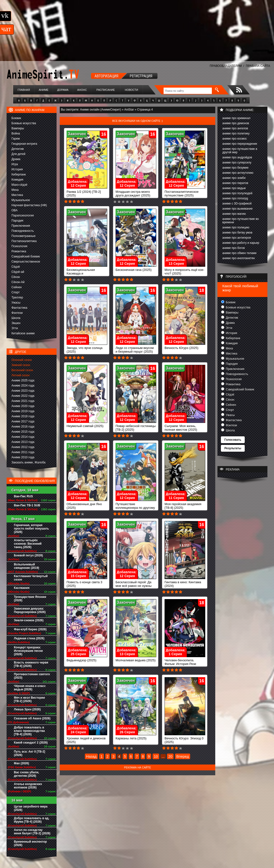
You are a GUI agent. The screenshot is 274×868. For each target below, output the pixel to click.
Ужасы (16, 303)
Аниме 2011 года (23, 452)
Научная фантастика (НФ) (29, 205)
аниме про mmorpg (235, 198)
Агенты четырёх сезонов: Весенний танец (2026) (28, 544)
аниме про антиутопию (238, 173)
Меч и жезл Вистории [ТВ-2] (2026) (29, 699)
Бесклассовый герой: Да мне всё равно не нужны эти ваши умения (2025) (136, 584)
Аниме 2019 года (23, 411)
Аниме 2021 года (23, 401)
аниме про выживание (237, 209)
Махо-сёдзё (19, 185)
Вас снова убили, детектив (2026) (27, 774)
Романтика (19, 251)
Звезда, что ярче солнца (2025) (87, 348)
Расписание (106, 90)
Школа (16, 318)
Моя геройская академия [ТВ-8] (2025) (185, 504)
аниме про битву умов (237, 233)
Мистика (17, 195)
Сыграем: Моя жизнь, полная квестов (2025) (185, 426)
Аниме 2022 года (23, 396)
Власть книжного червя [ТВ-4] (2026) (31, 664)
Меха (15, 190)
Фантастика (19, 308)
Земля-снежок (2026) (29, 620)
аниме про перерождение (240, 144)
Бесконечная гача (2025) (136, 268)
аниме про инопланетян (239, 258)
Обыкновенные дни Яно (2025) (87, 504)
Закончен (77, 134)
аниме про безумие (235, 168)
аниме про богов (234, 248)
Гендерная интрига (24, 144)
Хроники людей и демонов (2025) (87, 739)
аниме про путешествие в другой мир (240, 151)
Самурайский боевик (26, 256)
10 (156, 756)
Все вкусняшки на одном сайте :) (137, 121)
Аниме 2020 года (23, 406)
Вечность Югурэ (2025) (185, 346)
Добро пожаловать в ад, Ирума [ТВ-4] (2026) (32, 820)
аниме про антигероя (237, 238)
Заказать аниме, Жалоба (29, 462)
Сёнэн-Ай (18, 282)
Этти (15, 328)
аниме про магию (234, 214)
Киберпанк (19, 174)
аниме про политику (236, 133)
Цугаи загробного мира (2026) (31, 808)
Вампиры (18, 128)
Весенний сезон (22, 370)
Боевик (16, 118)
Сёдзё (16, 267)
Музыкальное (21, 200)
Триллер (17, 297)
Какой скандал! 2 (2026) (31, 743)
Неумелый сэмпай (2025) (87, 424)
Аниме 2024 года (23, 386)
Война (16, 133)
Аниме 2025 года (23, 380)
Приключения (21, 226)
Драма (16, 159)
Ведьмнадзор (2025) (87, 659)
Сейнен (17, 287)
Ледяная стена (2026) (29, 638)
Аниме (44, 90)
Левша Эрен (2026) (27, 709)
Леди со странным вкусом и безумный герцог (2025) (136, 348)
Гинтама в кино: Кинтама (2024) (185, 582)
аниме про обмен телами (239, 253)
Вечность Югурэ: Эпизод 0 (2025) (185, 739)
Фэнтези (17, 313)
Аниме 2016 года (23, 427)
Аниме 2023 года (23, 391)
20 (170, 756)
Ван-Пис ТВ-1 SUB (27, 505)
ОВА (15, 210)
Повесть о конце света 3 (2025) (87, 582)
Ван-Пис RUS (23, 496)
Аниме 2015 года (23, 432)
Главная (24, 90)
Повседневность (23, 231)
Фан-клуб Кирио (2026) (30, 629)
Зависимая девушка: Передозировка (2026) (30, 610)
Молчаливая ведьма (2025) (136, 659)
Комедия (17, 180)
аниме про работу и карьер (241, 243)
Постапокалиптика (24, 241)
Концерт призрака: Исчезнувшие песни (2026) (28, 651)
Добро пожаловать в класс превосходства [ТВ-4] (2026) (29, 731)
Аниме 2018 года (23, 416)
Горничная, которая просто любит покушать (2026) (31, 529)
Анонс (82, 90)
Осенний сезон (22, 360)
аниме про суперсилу (237, 163)
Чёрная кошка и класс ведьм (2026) (30, 688)
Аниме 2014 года (23, 437)
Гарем (16, 139)
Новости (131, 90)
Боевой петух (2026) (28, 555)
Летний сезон (20, 375)
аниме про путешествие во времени (241, 221)
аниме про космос (235, 139)
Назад (91, 756)
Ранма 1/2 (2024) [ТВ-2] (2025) (87, 192)
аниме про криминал (236, 118)
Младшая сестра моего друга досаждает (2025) (136, 192)
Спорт (16, 292)
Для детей (18, 154)
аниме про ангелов (235, 128)
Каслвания (22, 588)
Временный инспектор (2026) (30, 843)
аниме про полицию (236, 227)
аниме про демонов (236, 123)
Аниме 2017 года (23, 421)
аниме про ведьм (234, 188)
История (17, 169)
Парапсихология (23, 215)
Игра (15, 164)
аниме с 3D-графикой (237, 204)
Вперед (183, 756)
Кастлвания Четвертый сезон (31, 578)
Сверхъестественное (26, 262)
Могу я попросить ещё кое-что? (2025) (185, 270)
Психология (19, 246)
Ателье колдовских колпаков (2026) (28, 786)
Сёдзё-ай (18, 272)
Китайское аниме (23, 333)
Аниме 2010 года (23, 457)
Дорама (63, 90)
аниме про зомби (234, 178)
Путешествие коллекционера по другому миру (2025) (136, 506)
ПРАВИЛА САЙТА (258, 66)
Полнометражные (24, 236)
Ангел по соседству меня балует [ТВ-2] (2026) (32, 832)
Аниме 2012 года (23, 447)
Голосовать (233, 440)
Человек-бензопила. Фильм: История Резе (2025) (185, 662)
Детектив (18, 149)
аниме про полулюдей (237, 193)
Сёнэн (16, 277)
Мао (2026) (21, 763)
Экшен (16, 323)
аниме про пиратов (235, 183)
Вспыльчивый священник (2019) (27, 566)
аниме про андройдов (237, 157)
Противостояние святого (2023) (32, 676)
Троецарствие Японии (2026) (30, 599)
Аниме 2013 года (23, 442)
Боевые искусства (24, 123)
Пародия (17, 221)
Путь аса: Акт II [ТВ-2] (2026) (29, 753)
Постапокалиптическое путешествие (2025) (185, 192)
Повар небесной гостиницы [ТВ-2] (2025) (136, 426)
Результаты (233, 448)
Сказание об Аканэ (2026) (32, 718)
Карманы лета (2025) (136, 737)
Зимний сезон (21, 365)
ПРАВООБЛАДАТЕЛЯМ (226, 66)
